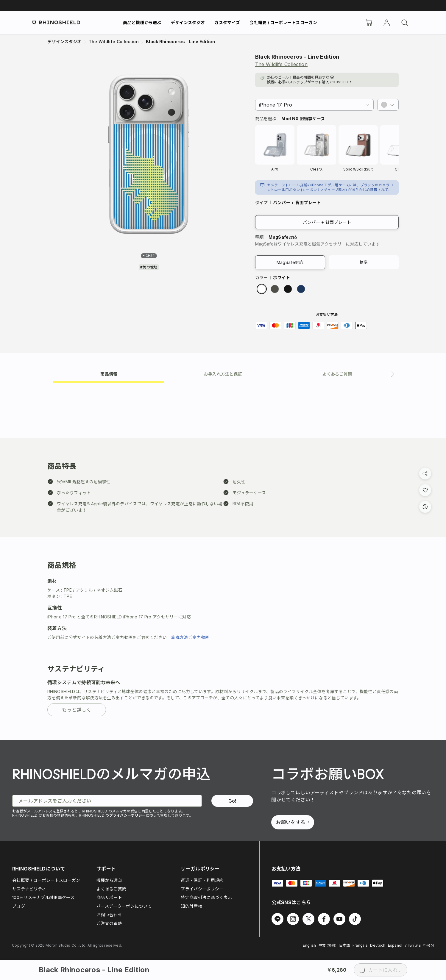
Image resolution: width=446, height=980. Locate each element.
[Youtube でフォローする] (339, 919)
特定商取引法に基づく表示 (206, 897)
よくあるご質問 (111, 889)
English (309, 945)
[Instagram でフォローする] (293, 919)
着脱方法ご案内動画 (190, 637)
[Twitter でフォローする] (308, 919)
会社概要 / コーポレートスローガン (283, 22)
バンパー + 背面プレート (327, 222)
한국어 (429, 945)
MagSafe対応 (290, 262)
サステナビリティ (29, 889)
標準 (364, 262)
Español (395, 945)
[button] (388, 105)
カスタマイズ (227, 22)
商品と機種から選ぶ (142, 22)
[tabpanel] (223, 561)
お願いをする (293, 822)
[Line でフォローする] (277, 919)
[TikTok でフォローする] (355, 919)
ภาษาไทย (413, 945)
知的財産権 (191, 906)
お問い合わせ (109, 915)
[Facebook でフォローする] (324, 919)
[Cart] (369, 23)
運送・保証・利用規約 (202, 880)
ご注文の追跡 (109, 923)
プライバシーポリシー (128, 815)
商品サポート (109, 897)
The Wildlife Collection (281, 64)
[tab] (109, 374)
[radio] (262, 289)
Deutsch (378, 945)
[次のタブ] (393, 374)
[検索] (405, 23)
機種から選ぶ (109, 880)
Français (360, 945)
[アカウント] (387, 23)
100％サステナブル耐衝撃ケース (43, 897)
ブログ (19, 906)
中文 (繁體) (328, 945)
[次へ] (393, 149)
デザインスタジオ (188, 22)
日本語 (345, 945)
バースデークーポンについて (124, 906)
